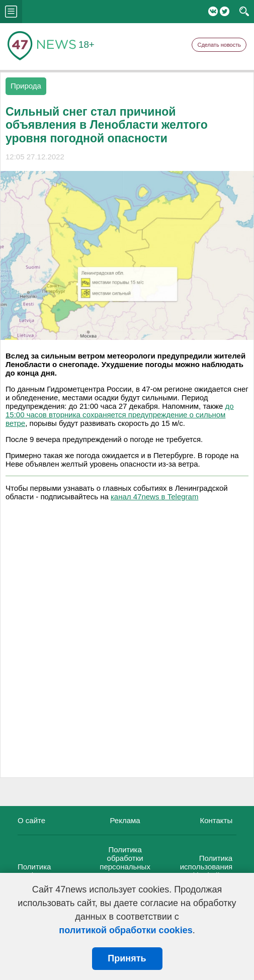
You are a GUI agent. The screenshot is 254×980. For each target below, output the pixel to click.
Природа (26, 86)
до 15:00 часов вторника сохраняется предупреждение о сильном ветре (120, 415)
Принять (127, 958)
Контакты (216, 820)
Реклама (125, 820)
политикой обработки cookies (125, 930)
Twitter (225, 11)
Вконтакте (213, 11)
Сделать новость (219, 45)
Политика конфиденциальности (56, 871)
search (244, 12)
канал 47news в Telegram (154, 497)
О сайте (31, 820)
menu (11, 12)
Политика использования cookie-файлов (206, 867)
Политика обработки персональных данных (125, 862)
